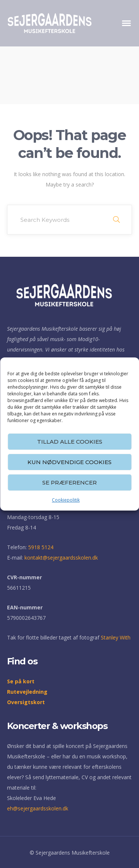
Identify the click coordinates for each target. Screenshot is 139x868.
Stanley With (116, 637)
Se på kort (21, 681)
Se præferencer (69, 482)
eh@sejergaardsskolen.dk (38, 808)
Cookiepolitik (66, 500)
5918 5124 (41, 547)
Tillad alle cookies (70, 442)
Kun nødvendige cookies (69, 462)
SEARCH (116, 220)
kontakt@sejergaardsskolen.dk (61, 558)
